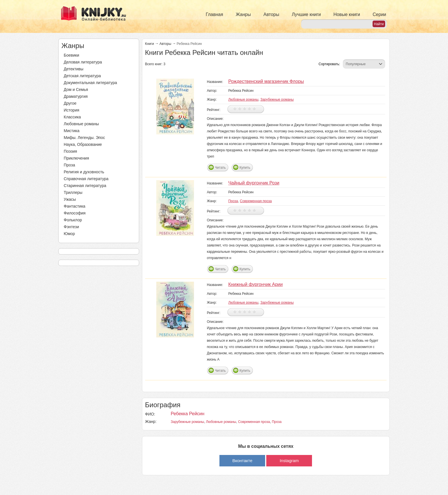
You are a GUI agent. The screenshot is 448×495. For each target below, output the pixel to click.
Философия (75, 213)
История (71, 110)
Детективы (74, 69)
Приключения (76, 158)
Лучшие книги (306, 14)
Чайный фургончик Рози (254, 183)
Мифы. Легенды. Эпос (84, 138)
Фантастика (75, 206)
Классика (72, 117)
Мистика (72, 131)
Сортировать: (329, 64)
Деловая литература (83, 62)
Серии (379, 14)
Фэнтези (71, 227)
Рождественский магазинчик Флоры (266, 81)
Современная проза (256, 201)
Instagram (289, 461)
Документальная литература (90, 83)
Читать (220, 168)
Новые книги (347, 14)
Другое (70, 103)
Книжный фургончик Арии (256, 284)
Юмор (69, 234)
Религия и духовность (84, 172)
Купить (245, 168)
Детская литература (82, 76)
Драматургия (76, 96)
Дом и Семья (76, 90)
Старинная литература (85, 186)
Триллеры (73, 192)
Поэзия (70, 151)
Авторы (271, 14)
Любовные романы (81, 124)
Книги (150, 44)
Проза (69, 165)
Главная (214, 14)
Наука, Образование (83, 144)
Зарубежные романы (277, 100)
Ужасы (70, 199)
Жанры (243, 14)
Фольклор (73, 220)
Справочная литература (86, 179)
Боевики (71, 55)
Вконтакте (242, 461)
